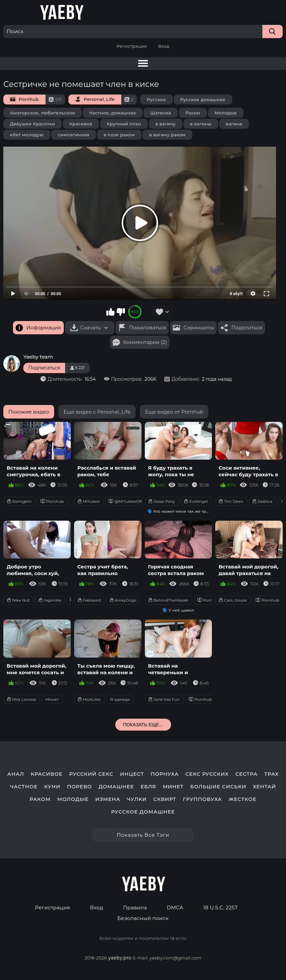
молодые (73, 799)
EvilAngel (196, 501)
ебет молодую (27, 135)
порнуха (165, 774)
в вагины (201, 124)
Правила (135, 908)
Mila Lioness (22, 699)
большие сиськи (218, 787)
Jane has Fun (164, 699)
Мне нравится (110, 312)
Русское (156, 99)
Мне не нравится (121, 312)
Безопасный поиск (143, 918)
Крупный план (124, 124)
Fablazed (89, 600)
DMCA (175, 908)
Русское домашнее (203, 99)
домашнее (116, 787)
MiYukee (89, 501)
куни (52, 787)
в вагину (166, 124)
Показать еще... (143, 725)
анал (16, 774)
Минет (52, 699)
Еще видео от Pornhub (174, 412)
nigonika (50, 600)
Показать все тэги (143, 835)
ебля (148, 787)
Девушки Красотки (33, 124)
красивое (47, 774)
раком (40, 799)
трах (272, 774)
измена (108, 799)
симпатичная (74, 135)
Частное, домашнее (113, 113)
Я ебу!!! (236, 294)
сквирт (165, 799)
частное (24, 787)
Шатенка (161, 113)
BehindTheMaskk (168, 600)
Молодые (226, 113)
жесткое (242, 799)
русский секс (91, 774)
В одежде (120, 699)
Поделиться (247, 327)
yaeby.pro (120, 958)
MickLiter (90, 699)
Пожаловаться (147, 327)
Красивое (81, 124)
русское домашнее (143, 812)
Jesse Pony (162, 501)
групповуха (202, 799)
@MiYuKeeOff (125, 501)
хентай (264, 787)
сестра (246, 774)
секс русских (207, 774)
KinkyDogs (123, 600)
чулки (137, 799)
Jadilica (262, 501)
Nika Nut (18, 600)
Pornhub (52, 501)
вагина (234, 124)
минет (173, 787)
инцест (132, 774)
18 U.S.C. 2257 (221, 908)
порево (80, 787)
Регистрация (132, 46)
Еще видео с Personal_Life (97, 412)
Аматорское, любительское (43, 113)
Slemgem (19, 501)
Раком (193, 113)
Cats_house (233, 600)
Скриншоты (199, 327)
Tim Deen (231, 501)
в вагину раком (167, 135)
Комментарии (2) (145, 342)
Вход (164, 46)
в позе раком (119, 135)
